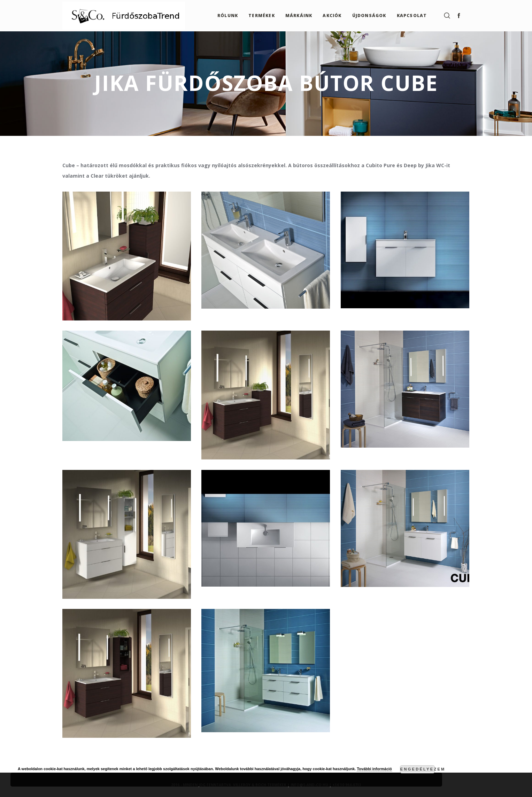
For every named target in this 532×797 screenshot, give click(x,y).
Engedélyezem (418, 769)
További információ (374, 769)
